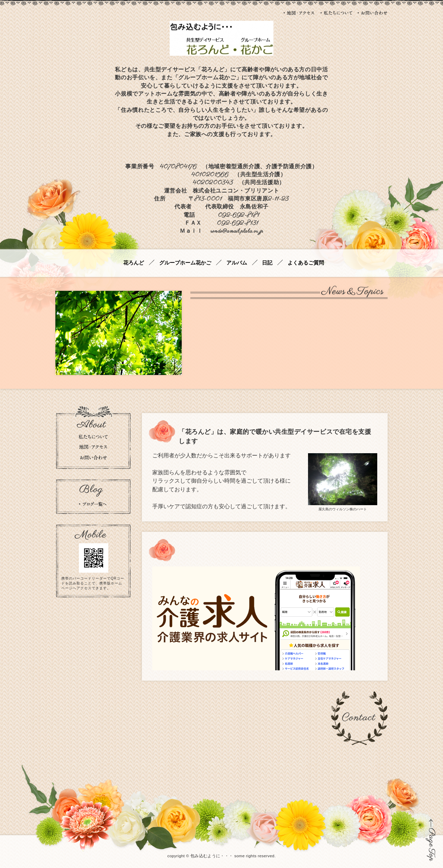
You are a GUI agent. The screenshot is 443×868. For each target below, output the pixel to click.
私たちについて (336, 13)
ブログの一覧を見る (93, 504)
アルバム (237, 263)
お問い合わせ (373, 13)
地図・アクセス (299, 13)
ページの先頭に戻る (431, 840)
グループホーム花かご (185, 263)
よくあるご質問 (306, 263)
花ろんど (134, 263)
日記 (267, 263)
